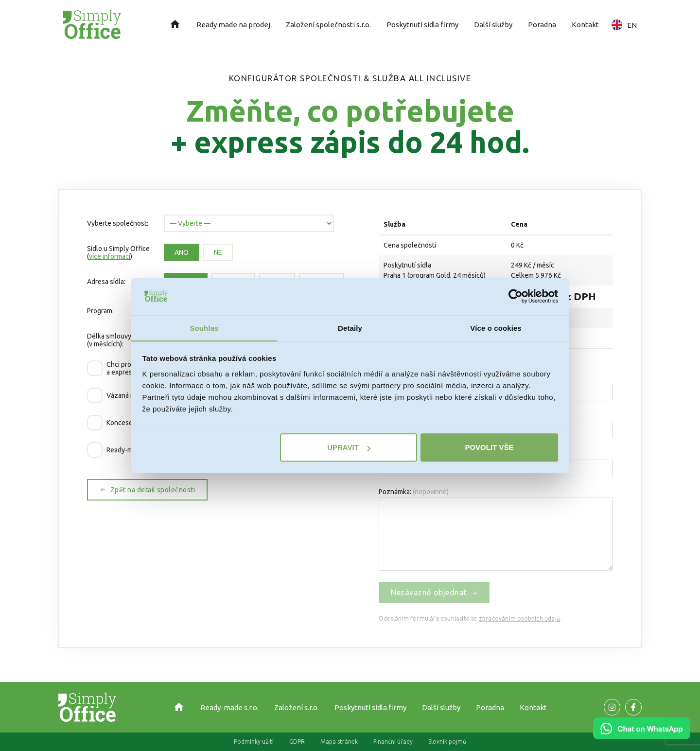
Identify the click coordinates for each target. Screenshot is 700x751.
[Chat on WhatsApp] (642, 736)
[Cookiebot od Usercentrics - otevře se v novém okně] (516, 296)
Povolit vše (489, 448)
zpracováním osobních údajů (519, 618)
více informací (110, 256)
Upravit (349, 448)
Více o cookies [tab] (496, 328)
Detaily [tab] (350, 328)
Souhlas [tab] (204, 328)
